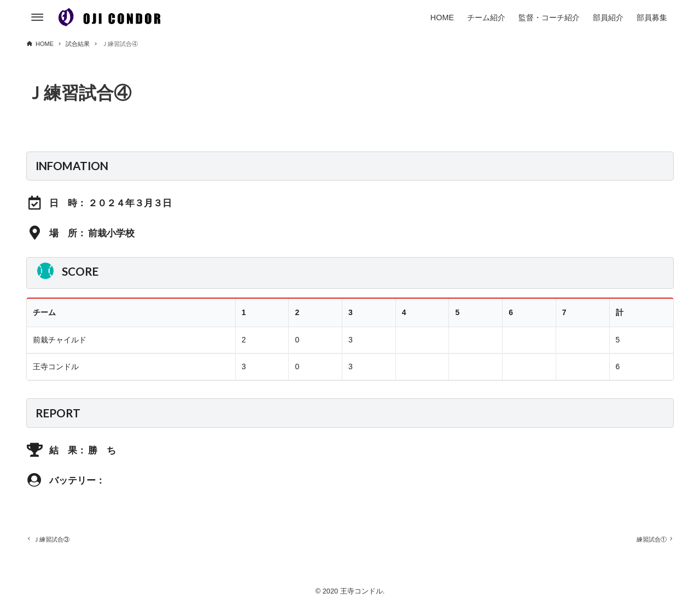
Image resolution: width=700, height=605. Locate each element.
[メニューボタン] (37, 18)
